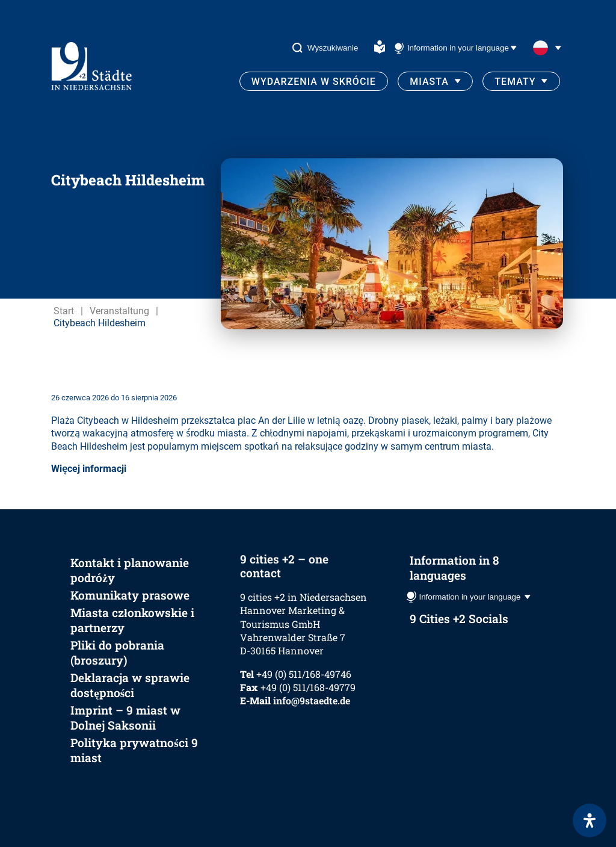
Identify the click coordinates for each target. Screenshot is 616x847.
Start (64, 311)
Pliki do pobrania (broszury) (117, 653)
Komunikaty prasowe (130, 595)
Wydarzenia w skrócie (314, 82)
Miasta (429, 82)
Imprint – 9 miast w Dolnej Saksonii (125, 718)
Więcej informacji (89, 469)
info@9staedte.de (312, 700)
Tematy (515, 82)
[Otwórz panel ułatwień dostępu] (590, 821)
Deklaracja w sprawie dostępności (130, 685)
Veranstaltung (119, 311)
